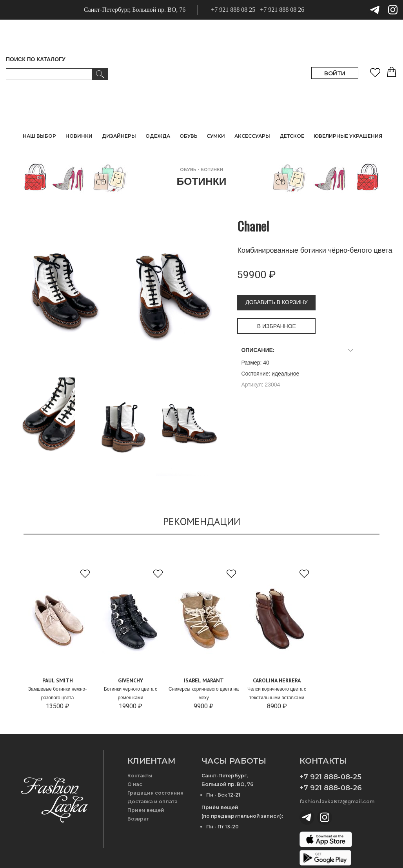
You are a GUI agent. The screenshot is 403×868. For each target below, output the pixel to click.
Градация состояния (155, 793)
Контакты (140, 776)
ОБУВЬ (188, 170)
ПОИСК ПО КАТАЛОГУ (36, 59)
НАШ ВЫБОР (39, 136)
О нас (135, 784)
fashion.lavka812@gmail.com (337, 801)
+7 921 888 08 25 (233, 10)
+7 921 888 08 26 (282, 10)
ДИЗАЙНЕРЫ (119, 136)
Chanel (253, 226)
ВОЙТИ (335, 73)
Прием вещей (146, 810)
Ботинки (212, 170)
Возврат (138, 819)
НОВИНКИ (79, 136)
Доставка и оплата (152, 801)
